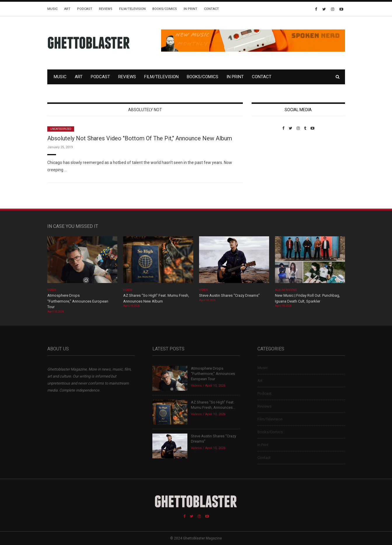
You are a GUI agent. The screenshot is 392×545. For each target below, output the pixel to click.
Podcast (85, 9)
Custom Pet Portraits (269, 171)
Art (67, 9)
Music (52, 9)
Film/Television (132, 9)
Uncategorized (61, 129)
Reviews (106, 9)
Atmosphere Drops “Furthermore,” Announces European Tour (78, 301)
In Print (190, 9)
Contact (211, 9)
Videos (52, 290)
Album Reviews (286, 290)
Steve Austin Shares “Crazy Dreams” (230, 295)
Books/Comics (165, 9)
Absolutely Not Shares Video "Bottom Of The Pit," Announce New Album (140, 138)
